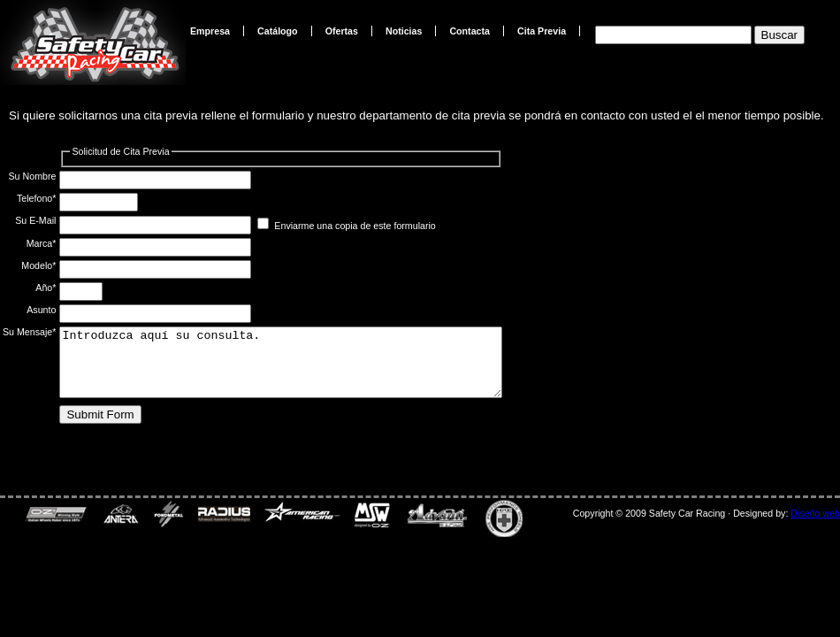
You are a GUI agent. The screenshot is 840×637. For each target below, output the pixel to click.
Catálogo (278, 31)
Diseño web (815, 513)
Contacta (470, 31)
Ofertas (342, 31)
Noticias (404, 31)
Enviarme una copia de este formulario (355, 226)
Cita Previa (542, 31)
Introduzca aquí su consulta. (307, 369)
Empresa (210, 31)
